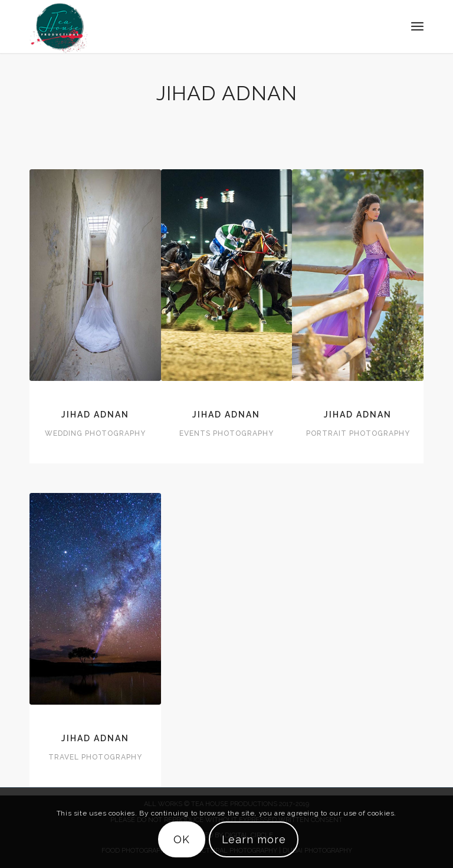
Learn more (254, 839)
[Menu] (417, 27)
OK (182, 839)
